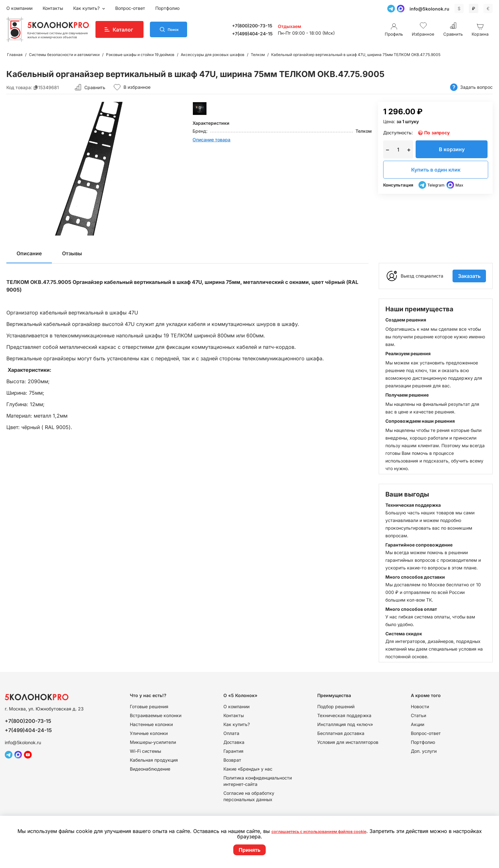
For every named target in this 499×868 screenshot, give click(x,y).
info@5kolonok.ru (429, 9)
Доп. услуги (424, 751)
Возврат (232, 760)
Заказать (469, 276)
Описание (29, 253)
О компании (19, 8)
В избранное (132, 87)
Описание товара (211, 140)
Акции (418, 724)
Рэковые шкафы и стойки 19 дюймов (140, 55)
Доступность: (398, 133)
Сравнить (95, 87)
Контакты (53, 8)
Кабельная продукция (154, 760)
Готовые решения (149, 706)
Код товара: (19, 87)
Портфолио (167, 8)
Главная (15, 55)
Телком (258, 55)
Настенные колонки (151, 724)
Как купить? (87, 8)
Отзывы (72, 253)
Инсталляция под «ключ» (345, 724)
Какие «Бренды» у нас (248, 769)
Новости (420, 706)
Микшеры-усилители (153, 742)
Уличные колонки (149, 733)
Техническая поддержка (344, 715)
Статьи (418, 715)
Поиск (179, 30)
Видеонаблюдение (150, 769)
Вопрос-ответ (130, 8)
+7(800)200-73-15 (258, 26)
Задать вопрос (471, 87)
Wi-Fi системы (145, 751)
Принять (250, 850)
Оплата (231, 733)
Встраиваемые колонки (156, 715)
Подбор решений (336, 706)
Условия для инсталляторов (348, 742)
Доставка (234, 742)
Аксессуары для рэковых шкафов (213, 55)
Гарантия (233, 751)
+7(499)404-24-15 (258, 34)
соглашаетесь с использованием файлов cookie (334, 831)
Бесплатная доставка (341, 733)
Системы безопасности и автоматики (64, 55)
